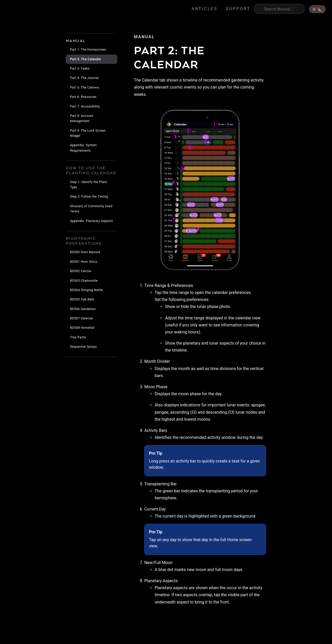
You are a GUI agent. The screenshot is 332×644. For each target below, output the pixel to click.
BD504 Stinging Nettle (87, 290)
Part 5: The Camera (84, 88)
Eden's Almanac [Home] (29, 9)
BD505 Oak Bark (82, 299)
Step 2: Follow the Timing (89, 197)
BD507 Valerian (82, 318)
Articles (205, 9)
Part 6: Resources (83, 97)
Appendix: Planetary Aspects (92, 221)
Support (238, 9)
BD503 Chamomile (84, 281)
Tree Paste (78, 337)
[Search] (279, 9)
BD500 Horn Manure (85, 252)
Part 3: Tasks (80, 69)
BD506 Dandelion (83, 309)
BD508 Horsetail (82, 328)
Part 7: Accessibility (85, 106)
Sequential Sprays (83, 347)
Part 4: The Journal (84, 78)
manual (144, 37)
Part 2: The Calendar (86, 59)
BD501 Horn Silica (84, 262)
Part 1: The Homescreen (88, 50)
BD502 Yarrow (81, 271)
